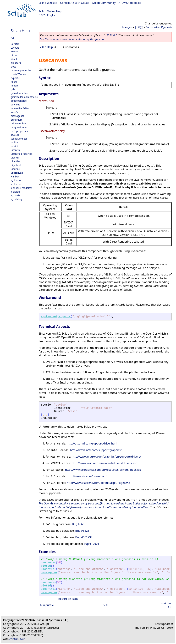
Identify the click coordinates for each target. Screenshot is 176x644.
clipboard (16, 63)
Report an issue (68, 599)
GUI (13, 38)
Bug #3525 (82, 531)
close (13, 67)
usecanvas (17, 173)
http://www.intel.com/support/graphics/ (96, 450)
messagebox (18, 116)
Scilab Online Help (50, 11)
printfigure (17, 120)
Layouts (15, 48)
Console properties (21, 70)
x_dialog (15, 192)
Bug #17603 (91, 544)
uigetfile (15, 161)
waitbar (15, 177)
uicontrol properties (22, 154)
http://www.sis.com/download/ (87, 476)
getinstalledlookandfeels (24, 97)
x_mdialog (16, 199)
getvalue (15, 104)
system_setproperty (56, 317)
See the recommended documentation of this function (73, 39)
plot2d (46, 566)
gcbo (13, 89)
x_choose (16, 184)
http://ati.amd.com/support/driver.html (92, 443)
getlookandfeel (19, 101)
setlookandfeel (19, 139)
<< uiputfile (46, 605)
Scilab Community (104, 3)
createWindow (18, 74)
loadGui (15, 112)
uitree (14, 55)
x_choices (16, 180)
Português (152, 27)
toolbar (15, 142)
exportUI (15, 78)
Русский (166, 27)
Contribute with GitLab (75, 3)
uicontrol (16, 150)
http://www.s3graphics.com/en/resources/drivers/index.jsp (103, 470)
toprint (14, 146)
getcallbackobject (20, 93)
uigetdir (15, 158)
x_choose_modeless (21, 188)
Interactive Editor (20, 108)
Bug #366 (78, 524)
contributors (17, 639)
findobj (15, 86)
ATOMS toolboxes (130, 3)
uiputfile (15, 169)
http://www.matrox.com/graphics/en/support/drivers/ (106, 457)
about (14, 59)
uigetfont (16, 165)
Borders (15, 44)
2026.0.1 (112, 35)
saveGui (15, 135)
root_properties (19, 131)
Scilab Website (48, 3)
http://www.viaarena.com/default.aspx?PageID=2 (98, 483)
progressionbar (19, 127)
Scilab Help (20, 31)
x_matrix (15, 195)
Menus (14, 51)
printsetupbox (18, 123)
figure (14, 82)
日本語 (139, 27)
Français (127, 27)
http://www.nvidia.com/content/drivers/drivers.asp (104, 463)
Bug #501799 (84, 537)
